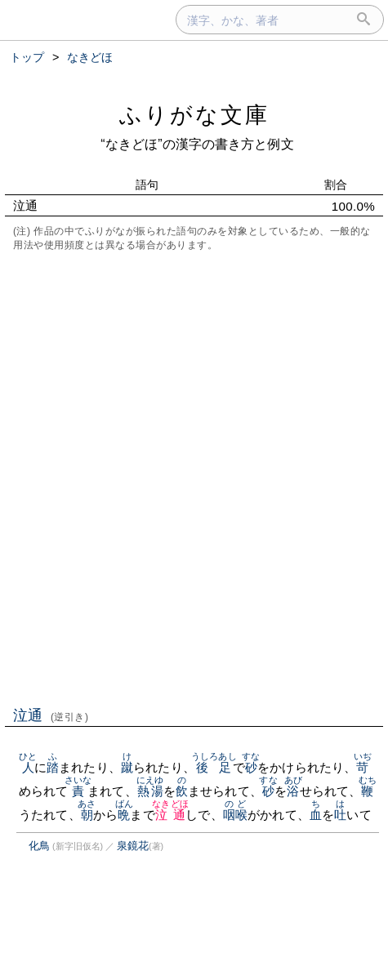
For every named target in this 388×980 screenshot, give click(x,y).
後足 (214, 767)
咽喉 (235, 815)
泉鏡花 (133, 846)
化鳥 (39, 846)
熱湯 (150, 791)
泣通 (51, 715)
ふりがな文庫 (194, 115)
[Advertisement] (194, 477)
